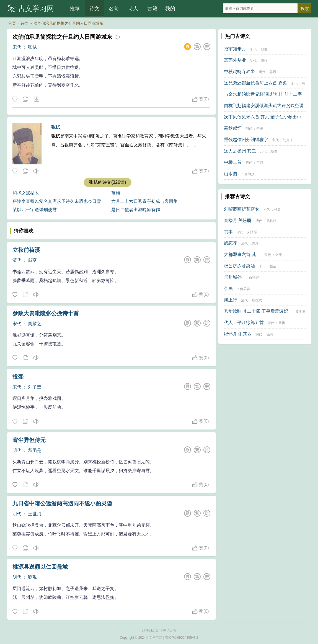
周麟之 (35, 324)
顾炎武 (257, 300)
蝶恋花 (231, 243)
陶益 (264, 61)
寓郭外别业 (235, 60)
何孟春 (245, 289)
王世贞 (35, 514)
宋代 (17, 47)
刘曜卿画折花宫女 (242, 209)
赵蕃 (264, 49)
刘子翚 (35, 387)
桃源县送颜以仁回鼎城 (40, 567)
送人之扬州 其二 (240, 151)
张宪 (279, 255)
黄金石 (301, 312)
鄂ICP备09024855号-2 (182, 638)
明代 (17, 450)
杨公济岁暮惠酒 (239, 266)
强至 (273, 266)
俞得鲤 (254, 278)
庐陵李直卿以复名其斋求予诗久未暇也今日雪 (57, 201)
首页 (12, 23)
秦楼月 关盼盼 (238, 220)
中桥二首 (233, 162)
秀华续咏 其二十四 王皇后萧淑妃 (256, 311)
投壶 (18, 377)
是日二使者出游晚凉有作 (136, 210)
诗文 (94, 9)
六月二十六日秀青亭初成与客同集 (144, 201)
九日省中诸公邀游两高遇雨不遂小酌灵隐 (62, 503)
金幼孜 (249, 174)
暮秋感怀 (233, 128)
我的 (170, 9)
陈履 (273, 72)
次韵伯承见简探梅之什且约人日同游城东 (68, 23)
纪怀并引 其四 (238, 334)
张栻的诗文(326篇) (108, 182)
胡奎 (274, 151)
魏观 (32, 577)
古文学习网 (36, 9)
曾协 (282, 323)
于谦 (260, 129)
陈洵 (255, 244)
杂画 (228, 289)
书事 (228, 232)
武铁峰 (272, 221)
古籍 (152, 9)
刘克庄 (288, 140)
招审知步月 (235, 49)
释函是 (35, 450)
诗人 (133, 9)
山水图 (231, 174)
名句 (114, 9)
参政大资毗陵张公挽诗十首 (46, 313)
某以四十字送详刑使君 (35, 210)
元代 (263, 151)
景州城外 (233, 277)
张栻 (32, 47)
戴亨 (32, 260)
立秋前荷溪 (26, 250)
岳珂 (260, 163)
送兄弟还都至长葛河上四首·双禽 (255, 83)
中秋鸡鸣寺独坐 (239, 72)
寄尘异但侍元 (29, 440)
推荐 (75, 9)
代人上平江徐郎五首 (244, 323)
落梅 (116, 193)
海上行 (231, 300)
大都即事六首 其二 (242, 254)
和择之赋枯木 (26, 193)
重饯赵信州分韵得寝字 (246, 140)
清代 (17, 260)
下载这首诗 (36, 99)
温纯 (270, 334)
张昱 (277, 210)
